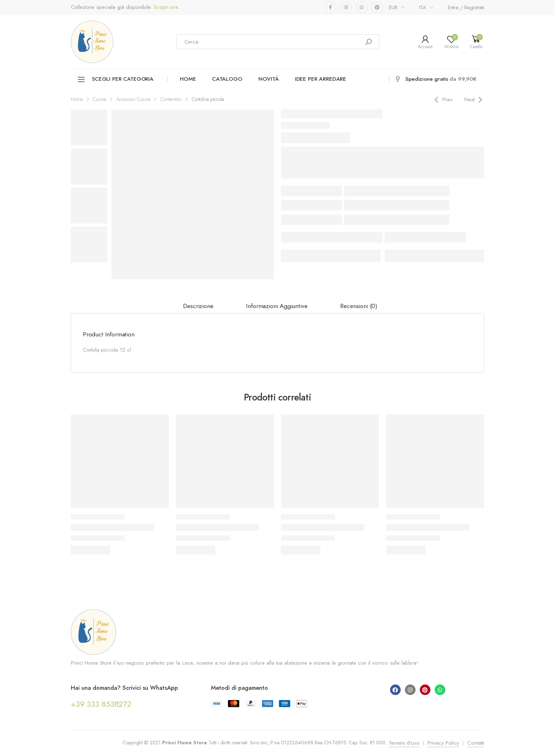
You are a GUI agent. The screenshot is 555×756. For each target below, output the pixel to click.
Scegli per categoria (115, 79)
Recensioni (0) (359, 306)
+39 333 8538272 (101, 704)
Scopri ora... (167, 7)
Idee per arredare (321, 79)
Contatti (476, 743)
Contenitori (171, 99)
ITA (423, 7)
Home (188, 79)
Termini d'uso (404, 743)
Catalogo (227, 79)
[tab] (198, 306)
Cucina (99, 99)
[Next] (474, 100)
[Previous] (443, 100)
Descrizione (198, 306)
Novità (269, 79)
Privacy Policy (443, 743)
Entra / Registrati (466, 7)
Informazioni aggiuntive (277, 306)
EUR (393, 7)
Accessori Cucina (133, 99)
